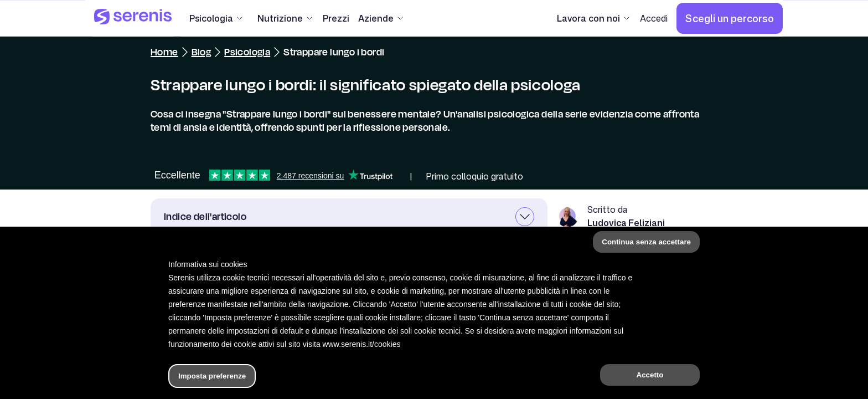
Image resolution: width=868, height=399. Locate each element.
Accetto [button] (650, 375)
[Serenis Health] (133, 18)
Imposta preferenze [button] (212, 376)
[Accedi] (654, 18)
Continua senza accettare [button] (646, 242)
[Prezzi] (336, 18)
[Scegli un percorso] (730, 18)
